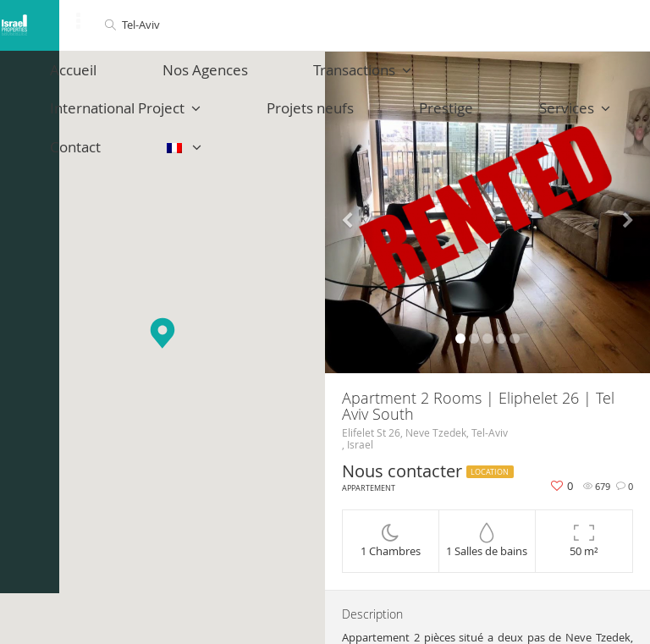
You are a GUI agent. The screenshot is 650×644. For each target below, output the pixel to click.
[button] (162, 333)
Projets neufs (77, 134)
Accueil (57, 78)
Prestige (182, 134)
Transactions (283, 78)
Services (278, 134)
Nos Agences (157, 78)
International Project (441, 78)
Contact (373, 134)
